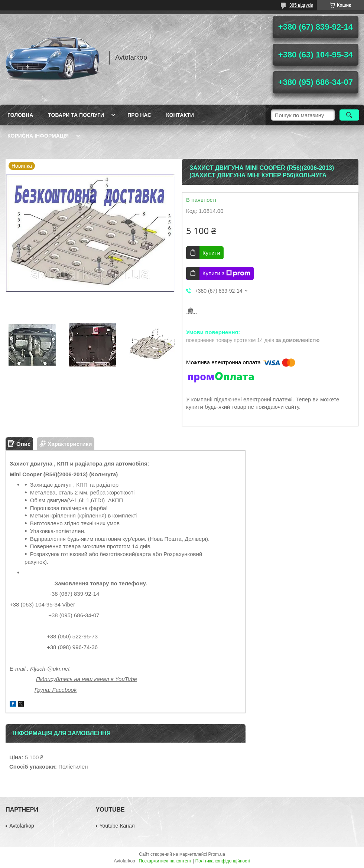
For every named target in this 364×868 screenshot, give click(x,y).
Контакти (180, 115)
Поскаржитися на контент (165, 861)
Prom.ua (217, 854)
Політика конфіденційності (223, 861)
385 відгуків (301, 5)
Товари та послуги (76, 115)
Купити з (226, 273)
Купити (211, 253)
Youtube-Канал (117, 826)
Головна (20, 115)
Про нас (139, 115)
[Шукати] (349, 115)
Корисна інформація (38, 136)
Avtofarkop (22, 826)
